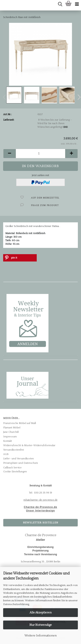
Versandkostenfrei (14, 450)
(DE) (65, 127)
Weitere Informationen (41, 636)
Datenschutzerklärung (16, 604)
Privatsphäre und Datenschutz (21, 463)
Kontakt (8, 441)
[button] (9, 154)
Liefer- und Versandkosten (18, 459)
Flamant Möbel (12, 428)
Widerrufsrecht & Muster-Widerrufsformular (29, 445)
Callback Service (12, 468)
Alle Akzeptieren (41, 613)
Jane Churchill (11, 432)
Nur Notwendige (41, 625)
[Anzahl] (40, 154)
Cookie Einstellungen (15, 472)
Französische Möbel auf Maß (20, 423)
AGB (6, 454)
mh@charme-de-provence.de (40, 500)
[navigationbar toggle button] (77, 4)
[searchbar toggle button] (60, 4)
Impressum (10, 437)
